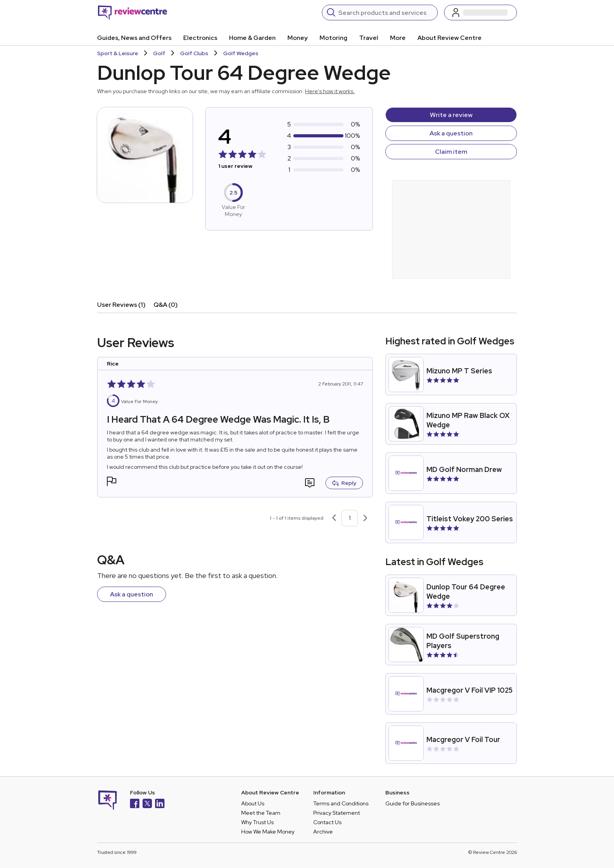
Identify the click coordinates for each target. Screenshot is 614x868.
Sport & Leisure (118, 53)
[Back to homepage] (133, 13)
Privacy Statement (337, 813)
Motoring (333, 38)
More (398, 38)
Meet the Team (261, 813)
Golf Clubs (194, 53)
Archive (323, 832)
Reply (344, 483)
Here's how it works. (330, 91)
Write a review (451, 115)
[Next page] (365, 518)
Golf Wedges (241, 53)
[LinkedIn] (160, 804)
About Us (253, 803)
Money (298, 38)
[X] (147, 804)
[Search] (386, 13)
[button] (112, 482)
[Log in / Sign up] (480, 13)
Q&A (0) (166, 305)
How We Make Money (268, 832)
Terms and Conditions (341, 803)
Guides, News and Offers (134, 38)
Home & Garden (252, 38)
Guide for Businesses (413, 803)
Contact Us (327, 822)
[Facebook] (135, 804)
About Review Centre (450, 38)
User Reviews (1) (121, 305)
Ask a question (451, 133)
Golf (159, 53)
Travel (369, 38)
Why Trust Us (257, 822)
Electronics (200, 38)
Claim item (451, 152)
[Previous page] (334, 518)
